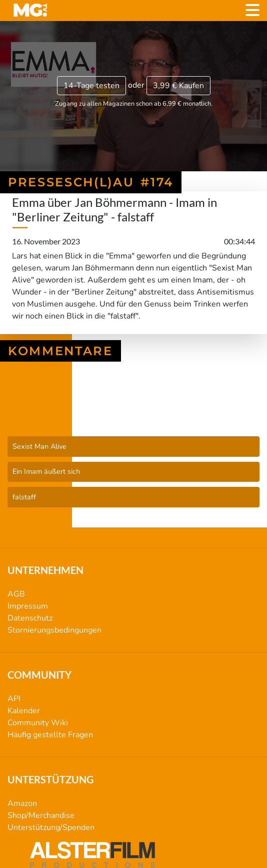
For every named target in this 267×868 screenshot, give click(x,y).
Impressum (28, 606)
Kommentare (60, 351)
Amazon (22, 803)
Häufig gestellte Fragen (50, 735)
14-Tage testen (91, 86)
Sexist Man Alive (39, 446)
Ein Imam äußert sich (46, 471)
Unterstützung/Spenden (51, 827)
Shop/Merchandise (41, 815)
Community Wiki (38, 723)
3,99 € (178, 86)
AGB (16, 594)
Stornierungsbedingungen (54, 630)
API (14, 699)
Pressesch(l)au (133, 410)
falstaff (24, 497)
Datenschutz (30, 618)
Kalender (24, 711)
